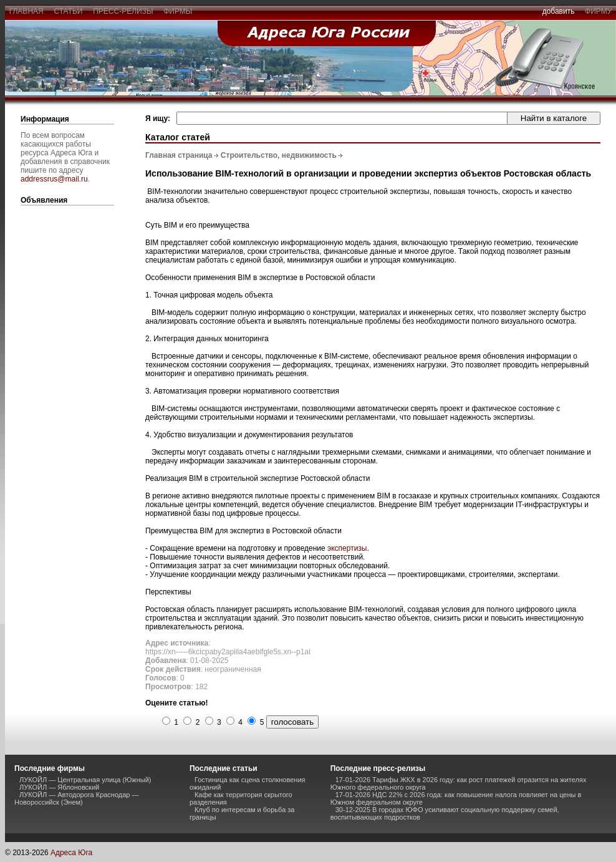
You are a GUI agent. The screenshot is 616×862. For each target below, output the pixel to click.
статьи (68, 11)
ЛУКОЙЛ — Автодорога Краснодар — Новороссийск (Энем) (77, 798)
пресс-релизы (123, 11)
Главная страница (179, 155)
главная (26, 11)
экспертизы (347, 548)
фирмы (178, 11)
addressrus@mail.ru (54, 179)
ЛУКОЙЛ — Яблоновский (59, 787)
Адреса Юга (71, 853)
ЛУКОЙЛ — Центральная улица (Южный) (85, 780)
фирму (598, 11)
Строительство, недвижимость (279, 155)
